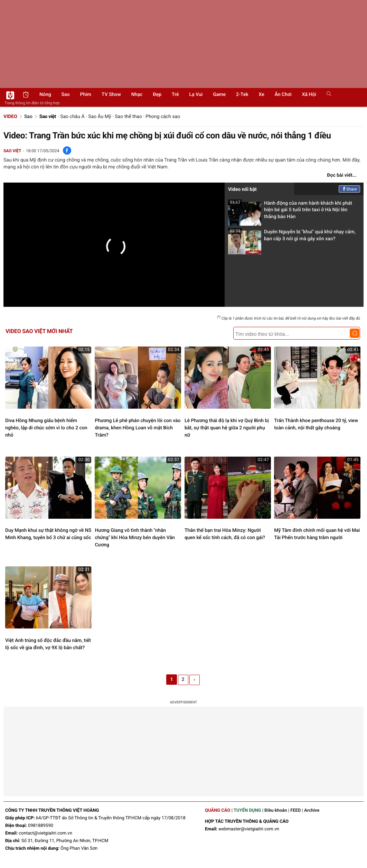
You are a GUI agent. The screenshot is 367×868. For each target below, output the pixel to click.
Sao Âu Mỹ (100, 117)
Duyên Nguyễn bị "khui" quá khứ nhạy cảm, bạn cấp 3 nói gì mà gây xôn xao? (292, 237)
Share (350, 189)
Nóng (45, 95)
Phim (86, 95)
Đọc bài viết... (342, 175)
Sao (66, 95)
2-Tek (242, 95)
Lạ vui (196, 95)
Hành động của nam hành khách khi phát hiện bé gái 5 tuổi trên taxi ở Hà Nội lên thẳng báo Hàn (290, 212)
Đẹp (157, 95)
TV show (111, 95)
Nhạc (137, 95)
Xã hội (309, 95)
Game (219, 95)
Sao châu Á (72, 117)
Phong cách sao (163, 117)
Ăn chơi (283, 95)
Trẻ (175, 95)
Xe (261, 95)
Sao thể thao (128, 117)
